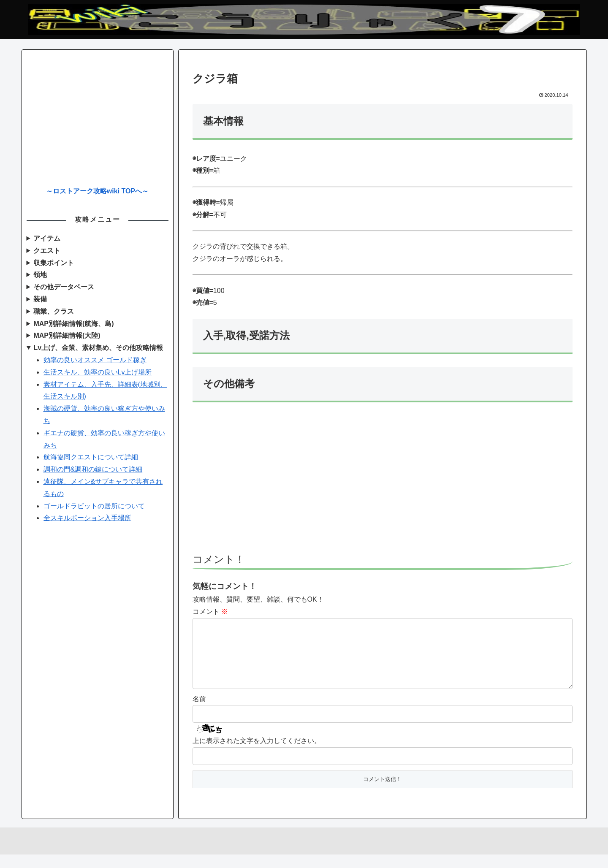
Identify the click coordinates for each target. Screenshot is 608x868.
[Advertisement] (383, 482)
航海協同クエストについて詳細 (91, 457)
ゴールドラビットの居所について (94, 506)
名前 (199, 712)
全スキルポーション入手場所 (87, 518)
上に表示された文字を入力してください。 (257, 754)
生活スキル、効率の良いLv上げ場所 (98, 372)
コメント (210, 612)
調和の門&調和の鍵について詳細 (93, 469)
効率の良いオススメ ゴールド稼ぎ (95, 360)
